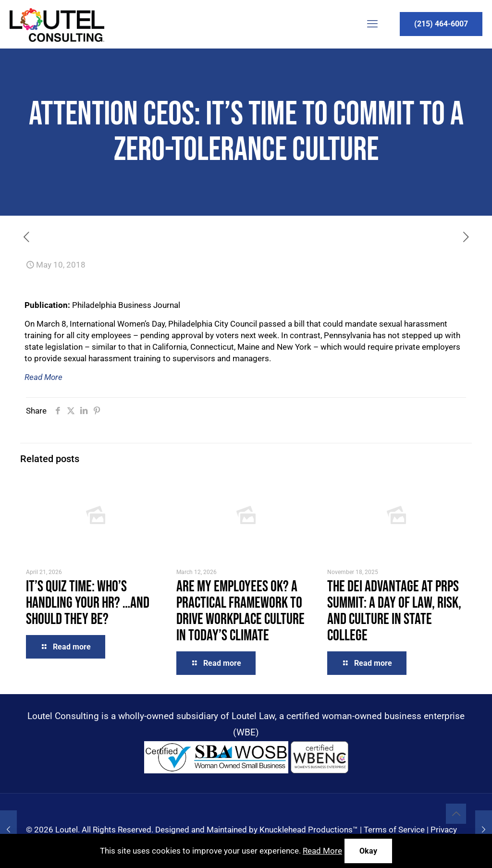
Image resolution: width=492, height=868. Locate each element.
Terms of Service (394, 830)
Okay (368, 851)
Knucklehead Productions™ (309, 830)
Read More (43, 377)
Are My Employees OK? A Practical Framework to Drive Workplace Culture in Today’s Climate (240, 611)
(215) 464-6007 (441, 24)
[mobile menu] (372, 24)
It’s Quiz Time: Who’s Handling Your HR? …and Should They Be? (88, 603)
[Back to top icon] (456, 814)
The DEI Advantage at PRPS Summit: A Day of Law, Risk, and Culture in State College (394, 611)
